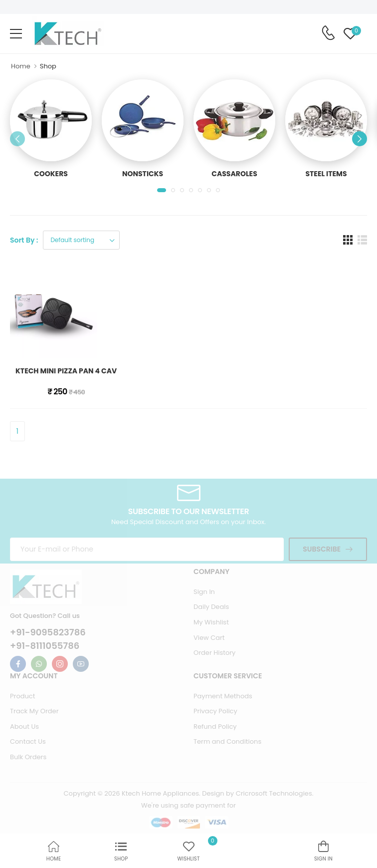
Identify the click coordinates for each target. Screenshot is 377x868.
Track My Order (34, 711)
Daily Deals (211, 607)
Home (21, 66)
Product (22, 696)
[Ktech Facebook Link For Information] (18, 664)
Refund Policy (215, 726)
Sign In (204, 592)
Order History (214, 653)
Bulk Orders (28, 757)
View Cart (209, 638)
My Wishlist (211, 622)
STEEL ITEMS (326, 174)
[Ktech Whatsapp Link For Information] (39, 664)
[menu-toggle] (16, 34)
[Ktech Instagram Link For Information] (60, 664)
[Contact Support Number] (328, 33)
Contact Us (28, 741)
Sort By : (24, 240)
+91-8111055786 (45, 646)
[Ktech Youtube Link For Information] (81, 664)
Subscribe (322, 549)
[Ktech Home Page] (68, 34)
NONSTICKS (143, 174)
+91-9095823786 (48, 632)
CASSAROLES (234, 174)
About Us (24, 726)
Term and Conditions (227, 741)
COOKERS (51, 174)
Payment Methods (223, 696)
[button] (162, 190)
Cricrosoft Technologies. (275, 793)
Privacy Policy (215, 711)
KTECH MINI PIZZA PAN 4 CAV (66, 371)
